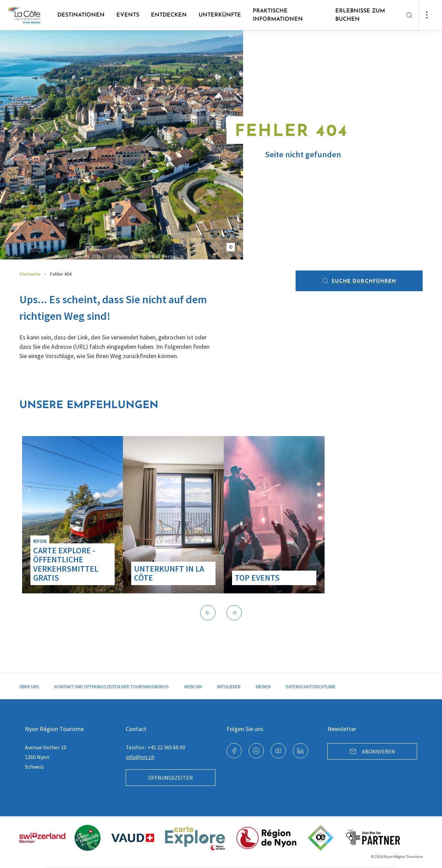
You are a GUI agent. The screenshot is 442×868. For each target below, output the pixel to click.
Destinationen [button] (81, 15)
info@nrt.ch (140, 757)
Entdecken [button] (169, 15)
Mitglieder (229, 687)
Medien (263, 687)
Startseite (30, 274)
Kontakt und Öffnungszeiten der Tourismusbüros (112, 687)
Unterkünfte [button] (220, 15)
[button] (208, 613)
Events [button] (128, 15)
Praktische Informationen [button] (278, 15)
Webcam (193, 687)
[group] (73, 515)
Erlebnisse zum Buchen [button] (360, 15)
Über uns (29, 687)
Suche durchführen (359, 281)
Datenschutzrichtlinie (311, 687)
